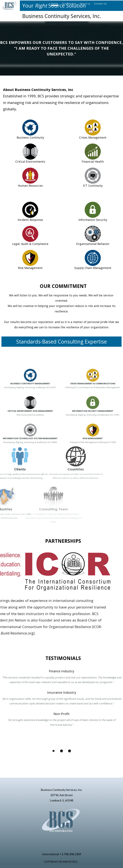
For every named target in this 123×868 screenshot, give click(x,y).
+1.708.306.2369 (70, 854)
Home (55, 4)
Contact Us (100, 4)
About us (85, 4)
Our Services (69, 4)
